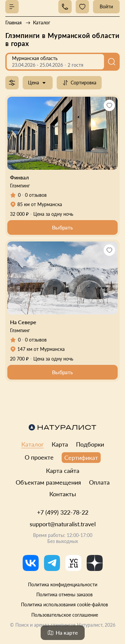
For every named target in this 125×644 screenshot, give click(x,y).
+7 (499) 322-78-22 (63, 512)
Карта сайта (63, 471)
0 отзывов (36, 195)
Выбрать (62, 227)
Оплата (99, 482)
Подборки (90, 444)
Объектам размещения (48, 482)
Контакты (63, 494)
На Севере (23, 322)
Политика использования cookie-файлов (64, 604)
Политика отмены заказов (64, 594)
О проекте (39, 457)
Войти (106, 7)
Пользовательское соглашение (65, 615)
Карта (60, 444)
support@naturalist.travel (63, 524)
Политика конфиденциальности (63, 584)
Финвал (19, 177)
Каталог (32, 444)
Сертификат (81, 458)
